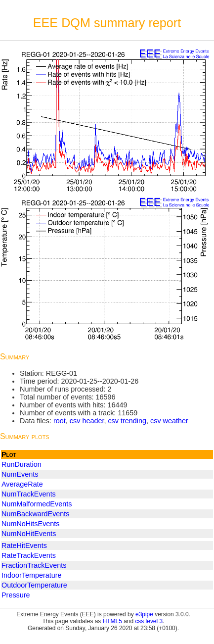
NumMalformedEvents (37, 504)
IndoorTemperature (32, 575)
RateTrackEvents (29, 555)
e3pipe (144, 614)
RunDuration (21, 464)
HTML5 (112, 621)
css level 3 (149, 621)
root (60, 421)
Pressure (16, 595)
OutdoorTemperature (34, 585)
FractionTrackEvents (34, 565)
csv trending (127, 421)
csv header (87, 421)
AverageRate (22, 484)
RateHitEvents (24, 545)
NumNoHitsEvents (31, 524)
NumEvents (20, 474)
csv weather (169, 421)
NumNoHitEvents (29, 534)
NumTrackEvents (29, 494)
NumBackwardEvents (36, 514)
